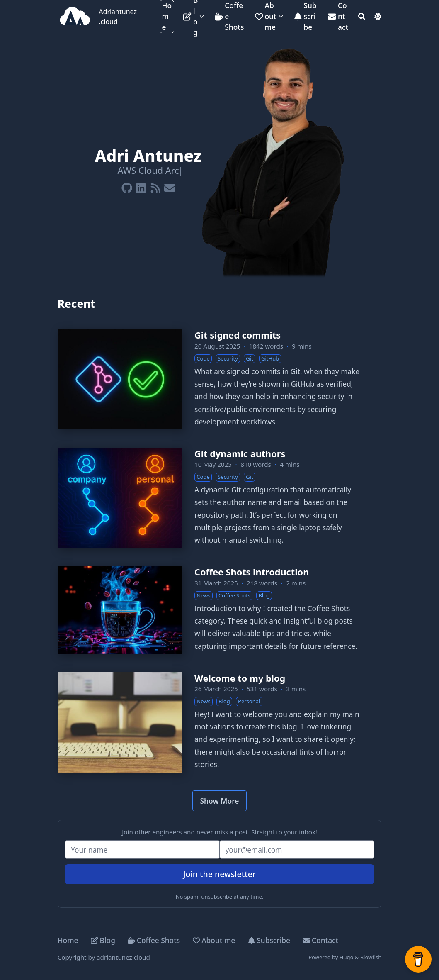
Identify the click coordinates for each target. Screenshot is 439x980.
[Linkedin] (141, 186)
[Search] (362, 16)
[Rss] (156, 186)
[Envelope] (170, 186)
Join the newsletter (219, 874)
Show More (220, 801)
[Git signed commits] (220, 379)
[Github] (127, 186)
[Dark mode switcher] (378, 16)
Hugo (347, 957)
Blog (103, 940)
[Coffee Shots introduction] (220, 610)
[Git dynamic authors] (220, 498)
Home (68, 940)
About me (214, 940)
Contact (320, 940)
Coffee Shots (154, 940)
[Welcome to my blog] (220, 722)
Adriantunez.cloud (118, 17)
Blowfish (371, 957)
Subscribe (269, 940)
